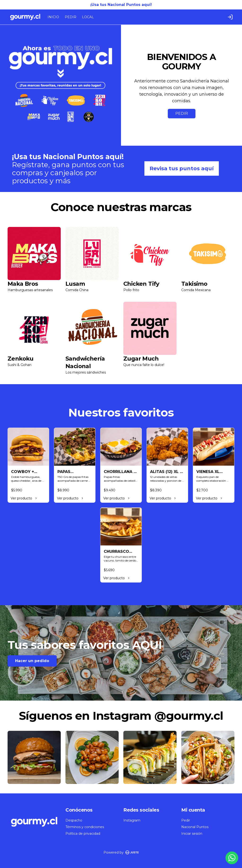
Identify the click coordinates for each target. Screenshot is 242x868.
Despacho (74, 820)
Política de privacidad (83, 834)
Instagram (132, 820)
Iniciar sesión (192, 834)
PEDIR (71, 17)
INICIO (53, 17)
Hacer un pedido (32, 661)
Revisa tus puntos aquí (182, 168)
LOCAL (88, 17)
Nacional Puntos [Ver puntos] (195, 827)
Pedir (186, 820)
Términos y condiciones (85, 827)
